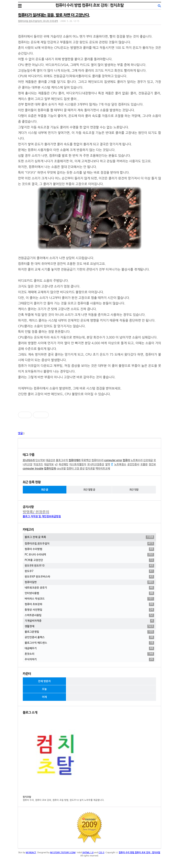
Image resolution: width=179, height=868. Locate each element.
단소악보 (40, 460)
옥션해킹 (64, 464)
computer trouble (33, 469)
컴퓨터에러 (75, 460)
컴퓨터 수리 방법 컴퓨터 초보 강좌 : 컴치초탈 (89, 5)
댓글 (20, 433)
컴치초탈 (90, 469)
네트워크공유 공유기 (89, 588)
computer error (113, 460)
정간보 (152, 464)
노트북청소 (120, 464)
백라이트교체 (103, 469)
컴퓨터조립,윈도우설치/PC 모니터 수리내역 (38, 21)
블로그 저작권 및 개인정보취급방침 (42, 516)
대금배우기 (89, 648)
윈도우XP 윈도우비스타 (89, 577)
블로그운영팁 (89, 632)
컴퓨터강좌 (50, 469)
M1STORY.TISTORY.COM (63, 853)
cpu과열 (61, 469)
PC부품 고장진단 (89, 560)
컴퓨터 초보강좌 (89, 604)
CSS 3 (101, 853)
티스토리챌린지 (78, 464)
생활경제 (89, 626)
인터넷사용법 (89, 593)
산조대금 (148, 460)
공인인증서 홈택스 (89, 637)
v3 (56, 464)
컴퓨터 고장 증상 (76, 469)
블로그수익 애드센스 (89, 643)
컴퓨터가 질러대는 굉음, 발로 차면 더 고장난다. (54, 15)
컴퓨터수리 (98, 460)
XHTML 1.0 (88, 853)
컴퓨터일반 (89, 582)
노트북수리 (137, 460)
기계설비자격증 (89, 621)
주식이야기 (89, 659)
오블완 (144, 464)
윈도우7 (89, 571)
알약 (107, 464)
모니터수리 (29, 460)
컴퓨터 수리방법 (89, 549)
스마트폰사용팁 (89, 615)
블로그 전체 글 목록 (89, 537)
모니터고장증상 (96, 464)
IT (112, 464)
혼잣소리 (89, 654)
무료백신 (86, 460)
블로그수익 (62, 460)
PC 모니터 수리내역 (89, 555)
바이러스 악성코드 (89, 599)
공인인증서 (133, 464)
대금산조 (50, 460)
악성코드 (38, 464)
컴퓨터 (126, 460)
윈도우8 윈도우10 (89, 566)
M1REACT (31, 853)
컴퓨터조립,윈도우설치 (89, 544)
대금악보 (49, 464)
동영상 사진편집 (89, 610)
